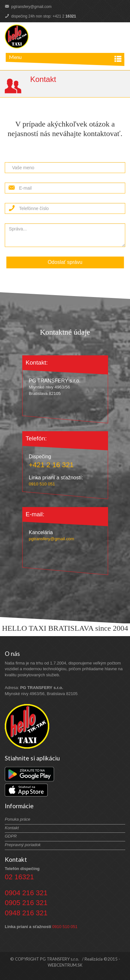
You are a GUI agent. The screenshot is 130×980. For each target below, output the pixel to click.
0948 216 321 (26, 913)
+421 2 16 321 (51, 465)
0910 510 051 (42, 484)
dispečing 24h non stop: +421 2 (40, 16)
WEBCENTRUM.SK (65, 965)
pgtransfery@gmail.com (28, 7)
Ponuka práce (17, 819)
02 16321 (19, 877)
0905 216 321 (26, 903)
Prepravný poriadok (23, 845)
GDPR (11, 836)
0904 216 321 (26, 893)
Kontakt (12, 828)
